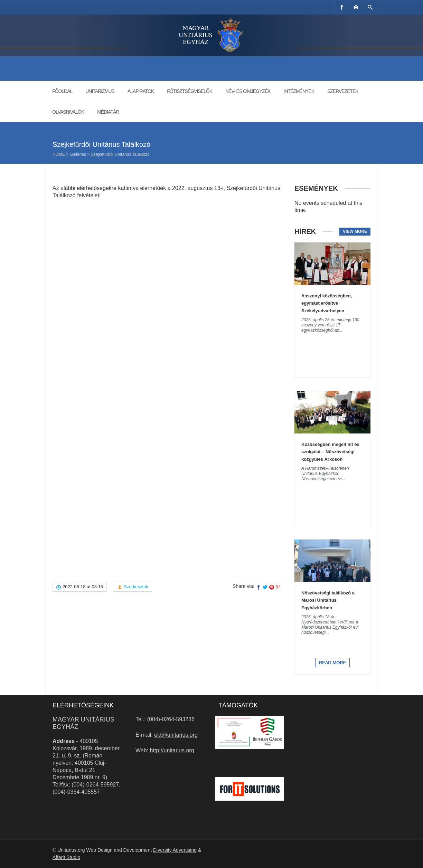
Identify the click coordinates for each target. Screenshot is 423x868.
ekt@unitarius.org (176, 735)
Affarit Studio (66, 857)
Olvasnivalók (68, 112)
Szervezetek (343, 91)
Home (59, 154)
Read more (333, 663)
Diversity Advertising (175, 850)
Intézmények (299, 91)
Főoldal (62, 91)
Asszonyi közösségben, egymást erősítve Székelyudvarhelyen (327, 303)
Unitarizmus (100, 91)
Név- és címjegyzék (248, 91)
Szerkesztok (136, 587)
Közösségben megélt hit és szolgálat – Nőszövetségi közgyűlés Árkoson (330, 452)
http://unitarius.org (172, 750)
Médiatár (108, 112)
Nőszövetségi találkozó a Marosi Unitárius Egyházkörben (328, 600)
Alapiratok (141, 91)
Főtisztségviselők (190, 91)
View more (355, 231)
